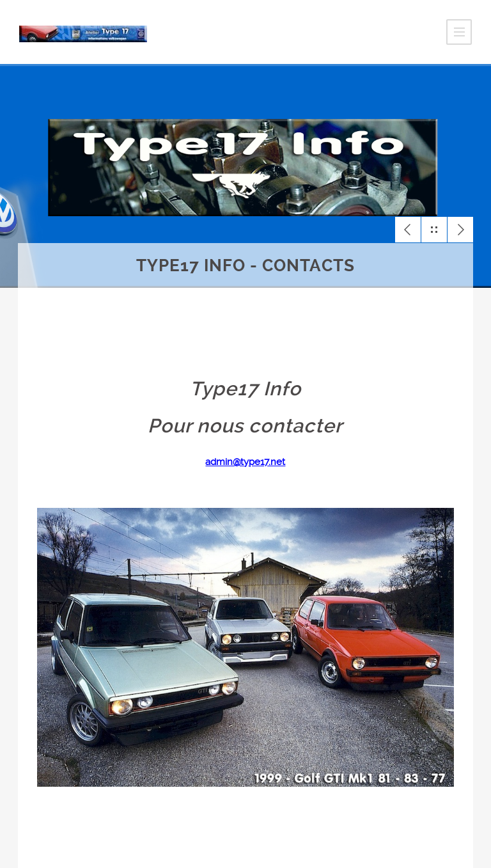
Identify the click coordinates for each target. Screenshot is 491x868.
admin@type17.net (245, 462)
